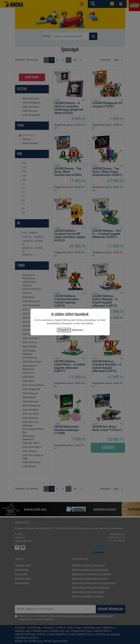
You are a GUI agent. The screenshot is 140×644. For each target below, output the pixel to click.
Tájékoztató (77, 330)
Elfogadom (64, 330)
